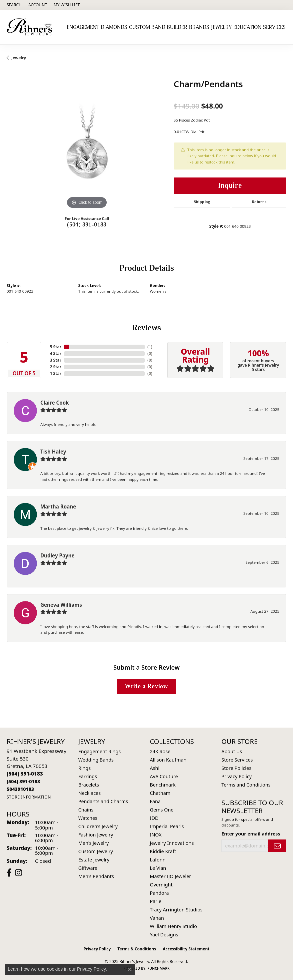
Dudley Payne (57, 555)
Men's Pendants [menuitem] (96, 876)
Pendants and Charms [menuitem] (103, 801)
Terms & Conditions (137, 949)
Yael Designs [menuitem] (164, 935)
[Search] (14, 5)
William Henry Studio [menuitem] (173, 926)
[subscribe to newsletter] (277, 846)
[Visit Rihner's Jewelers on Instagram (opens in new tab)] (18, 873)
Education (247, 27)
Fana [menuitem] (155, 801)
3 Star (56, 360)
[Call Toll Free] (23, 781)
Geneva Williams (61, 605)
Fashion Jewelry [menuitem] (96, 835)
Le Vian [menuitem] (158, 868)
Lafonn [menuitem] (158, 860)
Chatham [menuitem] (160, 793)
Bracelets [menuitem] (89, 785)
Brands (199, 27)
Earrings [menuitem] (88, 776)
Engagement (83, 27)
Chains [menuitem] (86, 810)
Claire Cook (55, 403)
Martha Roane (58, 506)
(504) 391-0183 (87, 225)
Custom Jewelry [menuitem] (96, 851)
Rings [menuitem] (84, 768)
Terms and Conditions (246, 785)
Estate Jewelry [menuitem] (94, 860)
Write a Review (146, 686)
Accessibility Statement (186, 949)
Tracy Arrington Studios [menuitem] (176, 910)
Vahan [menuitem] (157, 918)
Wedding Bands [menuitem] (96, 760)
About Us (232, 751)
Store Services (237, 760)
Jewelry (221, 27)
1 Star (56, 373)
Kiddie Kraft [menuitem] (163, 851)
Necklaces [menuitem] (89, 793)
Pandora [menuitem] (159, 893)
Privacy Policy (236, 776)
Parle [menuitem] (156, 901)
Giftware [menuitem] (88, 868)
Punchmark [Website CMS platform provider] (158, 968)
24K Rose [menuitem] (160, 751)
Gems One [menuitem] (162, 810)
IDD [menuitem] (154, 818)
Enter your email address (251, 834)
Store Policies (236, 768)
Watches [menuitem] (88, 818)
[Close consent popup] (130, 969)
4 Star (56, 353)
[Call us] (20, 789)
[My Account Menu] (38, 5)
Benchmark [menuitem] (163, 785)
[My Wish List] (67, 5)
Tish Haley (53, 452)
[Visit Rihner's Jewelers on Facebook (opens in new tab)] (9, 873)
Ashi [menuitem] (155, 768)
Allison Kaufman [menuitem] (168, 760)
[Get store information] (29, 797)
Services (274, 27)
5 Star (56, 347)
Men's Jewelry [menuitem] (94, 843)
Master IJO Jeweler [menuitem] (171, 876)
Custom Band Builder (158, 27)
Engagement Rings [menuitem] (100, 751)
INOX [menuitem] (156, 835)
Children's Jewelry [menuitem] (98, 826)
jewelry (19, 58)
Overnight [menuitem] (161, 885)
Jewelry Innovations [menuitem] (172, 843)
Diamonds (114, 27)
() (150, 347)
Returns (259, 202)
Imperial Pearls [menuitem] (167, 826)
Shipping (202, 202)
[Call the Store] (25, 774)
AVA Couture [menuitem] (164, 776)
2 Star (56, 367)
